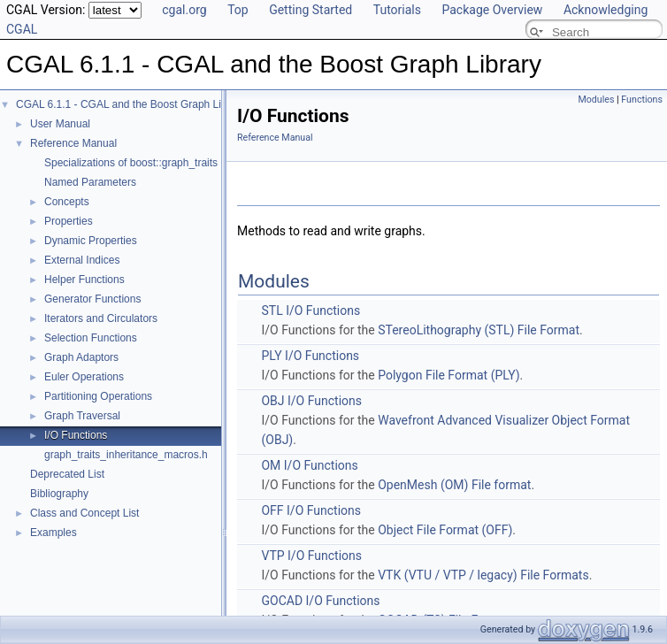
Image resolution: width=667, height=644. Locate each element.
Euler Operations (84, 377)
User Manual (60, 124)
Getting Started (310, 10)
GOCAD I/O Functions (320, 601)
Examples (54, 533)
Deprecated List (67, 474)
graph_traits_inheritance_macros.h (126, 455)
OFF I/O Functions (311, 510)
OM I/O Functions (309, 465)
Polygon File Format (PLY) (448, 375)
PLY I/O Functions (310, 356)
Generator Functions (92, 299)
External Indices (82, 260)
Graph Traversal (82, 416)
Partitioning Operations (98, 396)
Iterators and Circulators (101, 318)
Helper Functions (84, 280)
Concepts (67, 202)
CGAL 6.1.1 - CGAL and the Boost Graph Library (130, 104)
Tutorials (397, 10)
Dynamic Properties (91, 241)
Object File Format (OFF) (445, 530)
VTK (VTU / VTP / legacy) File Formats (483, 575)
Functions (642, 100)
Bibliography (59, 494)
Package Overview (492, 10)
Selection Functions (91, 338)
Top (238, 10)
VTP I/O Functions (311, 556)
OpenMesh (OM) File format (454, 485)
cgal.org (184, 10)
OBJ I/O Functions (311, 401)
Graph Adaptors (81, 357)
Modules (596, 100)
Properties (69, 221)
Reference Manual (73, 143)
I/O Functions (76, 435)
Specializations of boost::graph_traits (131, 163)
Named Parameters (90, 182)
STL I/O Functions (310, 310)
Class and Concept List (84, 513)
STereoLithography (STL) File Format (479, 330)
